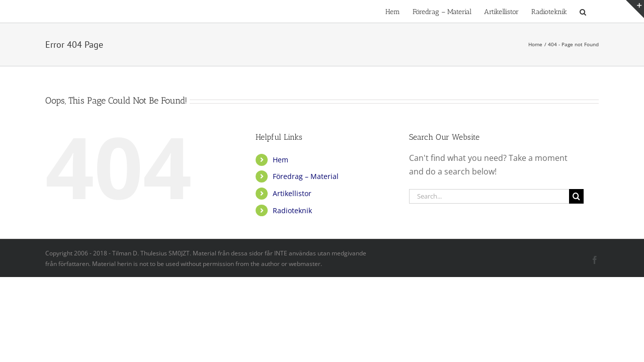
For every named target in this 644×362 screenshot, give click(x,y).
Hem (280, 160)
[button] (595, 11)
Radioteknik (292, 210)
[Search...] (489, 196)
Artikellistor (292, 193)
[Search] (576, 196)
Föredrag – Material (306, 176)
